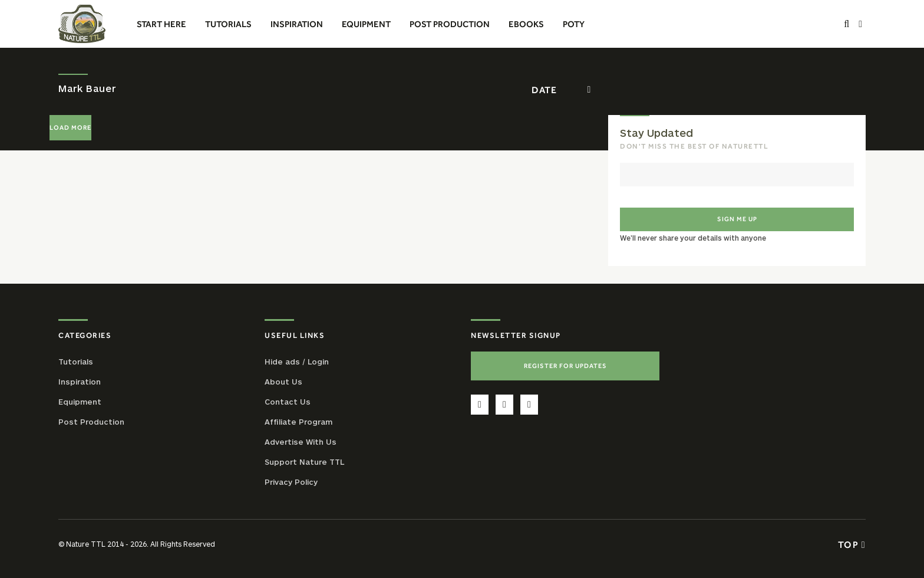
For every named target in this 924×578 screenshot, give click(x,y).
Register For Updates (565, 366)
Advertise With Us (301, 442)
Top (852, 544)
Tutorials (76, 362)
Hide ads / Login (297, 362)
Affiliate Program (298, 422)
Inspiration (80, 382)
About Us (283, 382)
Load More (70, 127)
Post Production (91, 422)
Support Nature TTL (304, 462)
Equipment (80, 402)
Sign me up (737, 219)
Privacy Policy (291, 482)
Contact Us (288, 402)
